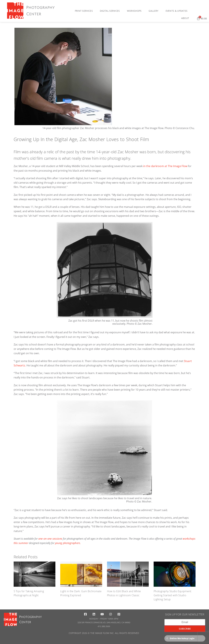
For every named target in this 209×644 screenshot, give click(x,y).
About (186, 18)
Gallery (154, 11)
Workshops (135, 11)
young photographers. (68, 543)
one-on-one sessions (50, 539)
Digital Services (111, 11)
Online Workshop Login (180, 638)
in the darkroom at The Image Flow (165, 166)
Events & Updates (177, 11)
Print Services (85, 11)
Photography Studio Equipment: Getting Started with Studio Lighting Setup (173, 595)
